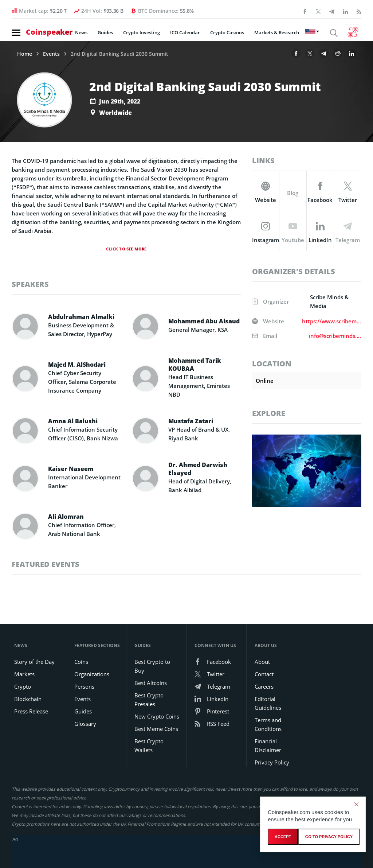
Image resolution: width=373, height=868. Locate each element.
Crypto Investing (142, 32)
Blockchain (28, 699)
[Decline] (356, 804)
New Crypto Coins (157, 716)
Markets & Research (277, 32)
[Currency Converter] (353, 32)
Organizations (92, 674)
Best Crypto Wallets (149, 746)
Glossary (85, 724)
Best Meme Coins (156, 729)
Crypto (23, 686)
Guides (105, 32)
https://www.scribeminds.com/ (332, 321)
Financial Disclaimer (268, 746)
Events (51, 54)
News (81, 32)
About (262, 662)
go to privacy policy (329, 837)
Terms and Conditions (268, 724)
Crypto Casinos (227, 32)
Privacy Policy (272, 762)
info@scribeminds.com (335, 336)
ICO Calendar (185, 32)
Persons (84, 686)
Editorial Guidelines (268, 703)
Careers (264, 686)
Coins (81, 662)
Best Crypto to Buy (152, 666)
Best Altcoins (151, 683)
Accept (283, 837)
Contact (264, 674)
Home (25, 54)
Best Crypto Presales (149, 700)
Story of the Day (34, 662)
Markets (24, 674)
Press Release (31, 711)
